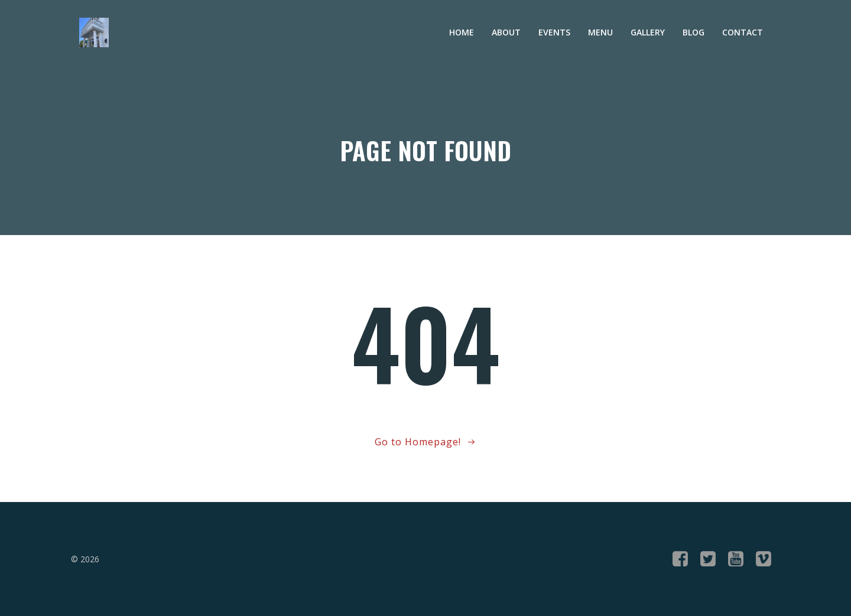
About (506, 32)
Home (462, 32)
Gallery (648, 32)
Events (554, 32)
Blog (694, 32)
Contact (743, 32)
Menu (600, 32)
